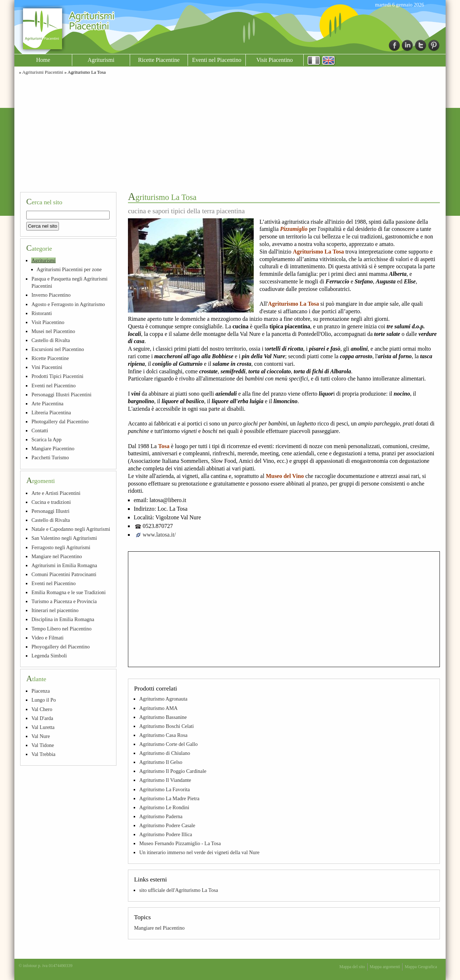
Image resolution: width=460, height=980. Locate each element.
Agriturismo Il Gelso (161, 762)
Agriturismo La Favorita (164, 789)
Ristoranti (42, 313)
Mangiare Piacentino (53, 448)
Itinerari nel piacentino (55, 610)
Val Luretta (43, 727)
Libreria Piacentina (51, 412)
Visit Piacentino (275, 60)
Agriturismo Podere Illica (165, 834)
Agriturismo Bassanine (163, 717)
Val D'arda (42, 718)
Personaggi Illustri (50, 511)
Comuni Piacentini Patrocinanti (64, 574)
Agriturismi (101, 60)
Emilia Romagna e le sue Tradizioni (68, 592)
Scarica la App (46, 439)
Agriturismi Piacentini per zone (69, 269)
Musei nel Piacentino (53, 331)
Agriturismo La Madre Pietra (169, 798)
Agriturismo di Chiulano (165, 753)
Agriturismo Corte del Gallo (168, 744)
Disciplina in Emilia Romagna (63, 619)
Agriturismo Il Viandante (165, 780)
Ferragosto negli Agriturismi (61, 547)
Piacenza (40, 691)
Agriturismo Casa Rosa (163, 735)
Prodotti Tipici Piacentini (57, 376)
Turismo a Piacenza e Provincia (64, 601)
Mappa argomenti (385, 967)
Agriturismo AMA (158, 708)
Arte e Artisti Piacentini (56, 493)
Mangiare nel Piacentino (159, 928)
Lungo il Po (43, 700)
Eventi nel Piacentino (217, 60)
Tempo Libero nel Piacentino (61, 629)
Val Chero (42, 709)
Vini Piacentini (47, 367)
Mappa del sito (352, 967)
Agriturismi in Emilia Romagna (64, 565)
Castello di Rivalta (50, 340)
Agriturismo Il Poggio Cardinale (173, 771)
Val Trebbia (43, 754)
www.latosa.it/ (159, 535)
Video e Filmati (47, 638)
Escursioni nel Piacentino (57, 349)
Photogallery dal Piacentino (60, 421)
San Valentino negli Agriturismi (64, 538)
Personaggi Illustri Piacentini (61, 395)
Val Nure (41, 736)
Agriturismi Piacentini (43, 72)
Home (43, 60)
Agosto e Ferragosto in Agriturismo (68, 304)
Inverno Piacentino (51, 295)
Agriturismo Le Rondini (164, 807)
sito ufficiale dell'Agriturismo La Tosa (178, 890)
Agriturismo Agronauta (163, 699)
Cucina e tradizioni (51, 502)
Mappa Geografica (421, 967)
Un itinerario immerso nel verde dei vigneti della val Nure (199, 852)
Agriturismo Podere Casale (167, 825)
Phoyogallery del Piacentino (60, 647)
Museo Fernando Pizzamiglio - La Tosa (180, 843)
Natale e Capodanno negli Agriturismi (71, 529)
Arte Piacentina (47, 404)
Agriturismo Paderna (161, 816)
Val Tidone (43, 745)
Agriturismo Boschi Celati (166, 726)
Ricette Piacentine (159, 60)
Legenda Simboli (49, 656)
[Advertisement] (230, 132)
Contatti (40, 430)
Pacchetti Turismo (50, 457)
